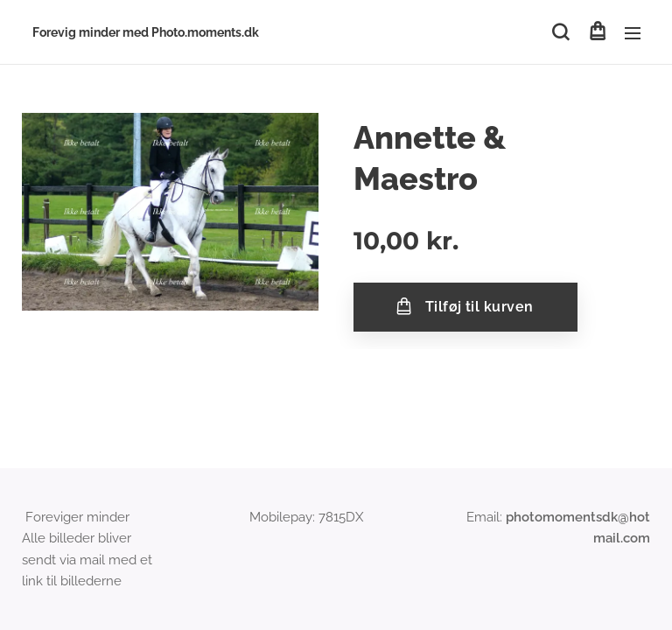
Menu (633, 33)
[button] (560, 32)
